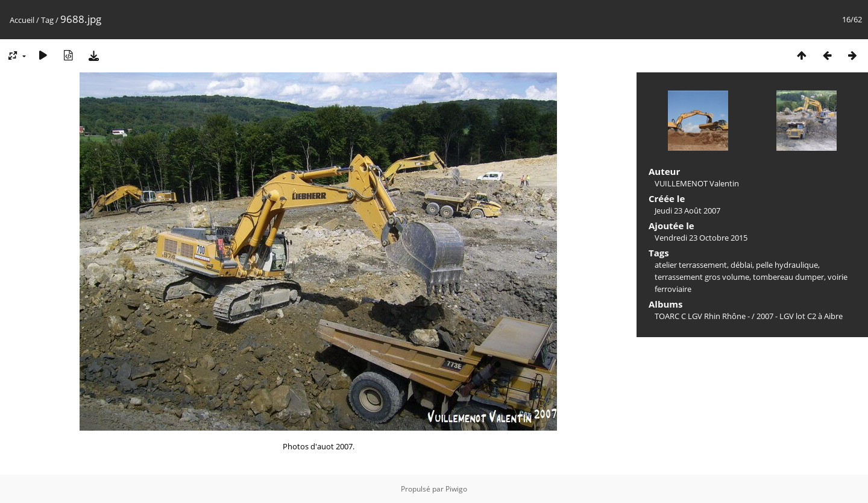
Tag (47, 20)
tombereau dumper (788, 277)
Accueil (22, 20)
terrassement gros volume (702, 277)
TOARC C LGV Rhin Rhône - (703, 316)
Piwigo (456, 489)
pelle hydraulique (787, 265)
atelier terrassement (691, 265)
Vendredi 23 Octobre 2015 (701, 238)
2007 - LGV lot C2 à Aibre (800, 316)
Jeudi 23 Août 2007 (687, 210)
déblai (741, 265)
